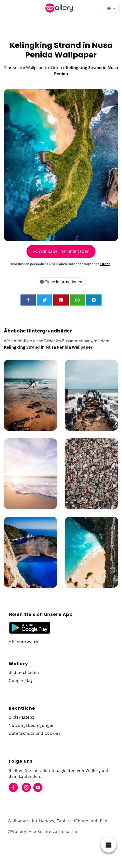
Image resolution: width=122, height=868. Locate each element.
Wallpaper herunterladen (61, 251)
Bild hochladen (24, 672)
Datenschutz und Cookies (35, 733)
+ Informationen (24, 641)
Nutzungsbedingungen (32, 725)
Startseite (13, 67)
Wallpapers (37, 67)
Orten (56, 67)
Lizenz (105, 264)
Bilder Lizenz (21, 717)
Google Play (21, 681)
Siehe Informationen (61, 282)
